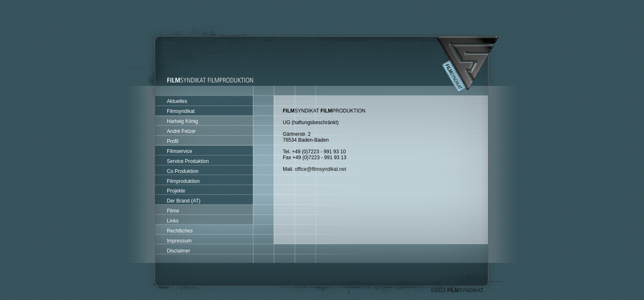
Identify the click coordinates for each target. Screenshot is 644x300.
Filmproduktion (183, 181)
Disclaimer (179, 251)
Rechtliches (180, 231)
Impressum (179, 241)
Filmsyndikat (181, 111)
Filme (173, 211)
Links (173, 221)
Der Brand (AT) (184, 201)
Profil (172, 141)
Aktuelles (177, 101)
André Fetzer (181, 131)
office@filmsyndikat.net (321, 169)
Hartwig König (182, 121)
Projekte (176, 191)
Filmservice (180, 151)
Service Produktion (188, 161)
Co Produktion (183, 171)
